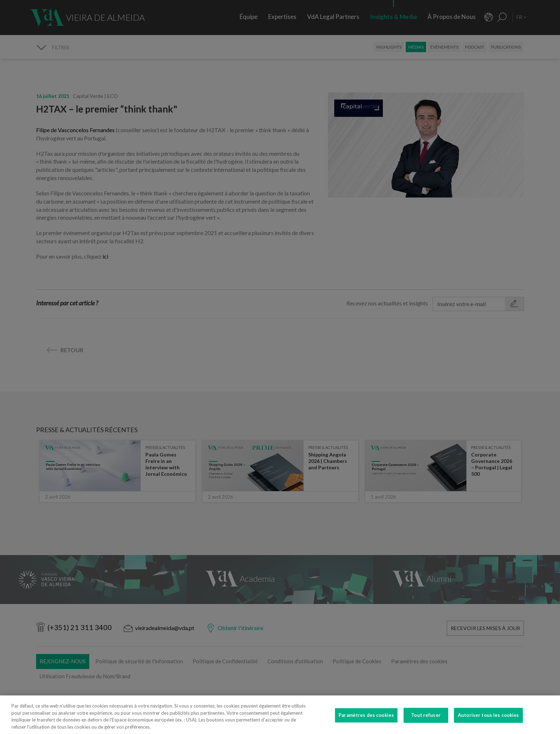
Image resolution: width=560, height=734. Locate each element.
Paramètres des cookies (366, 720)
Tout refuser (426, 720)
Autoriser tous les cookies (488, 720)
